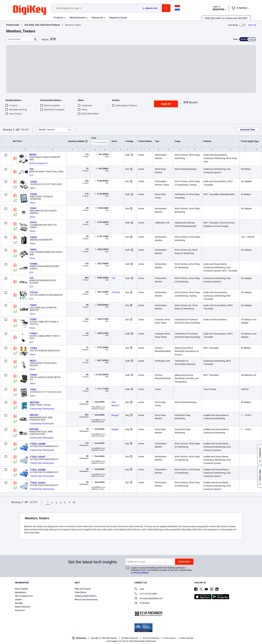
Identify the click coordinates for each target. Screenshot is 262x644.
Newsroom (20, 610)
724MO (33, 264)
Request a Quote (118, 18)
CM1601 (34, 415)
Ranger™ (116, 415)
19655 (33, 250)
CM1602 (34, 429)
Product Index (13, 25)
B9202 (33, 155)
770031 (33, 333)
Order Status (80, 592)
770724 (33, 292)
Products (58, 18)
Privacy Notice (141, 573)
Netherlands (79, 638)
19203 (33, 237)
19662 (33, 305)
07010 (33, 222)
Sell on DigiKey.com (24, 596)
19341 (33, 208)
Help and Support (83, 589)
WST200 (35, 402)
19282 (33, 319)
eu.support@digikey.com (149, 599)
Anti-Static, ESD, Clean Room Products (42, 25)
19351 (33, 389)
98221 (33, 361)
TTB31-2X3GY (38, 483)
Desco (33, 188)
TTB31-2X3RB (38, 470)
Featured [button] (47, 130)
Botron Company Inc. (39, 163)
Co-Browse (142, 603)
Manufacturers (78, 18)
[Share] (252, 25)
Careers (18, 600)
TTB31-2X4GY (38, 457)
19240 (33, 194)
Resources (97, 18)
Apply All (166, 104)
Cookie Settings (187, 638)
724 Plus (116, 292)
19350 (33, 182)
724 (31, 278)
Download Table (248, 130)
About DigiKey (21, 589)
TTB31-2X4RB (38, 444)
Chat (139, 589)
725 (31, 169)
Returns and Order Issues (86, 600)
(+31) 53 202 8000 (146, 594)
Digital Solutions (22, 607)
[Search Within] (20, 39)
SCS (31, 175)
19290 (33, 375)
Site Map (19, 603)
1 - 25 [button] (16, 130)
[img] (30, 10)
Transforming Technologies (42, 409)
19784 (33, 348)
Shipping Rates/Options (86, 596)
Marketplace (21, 592)
